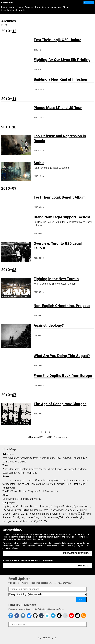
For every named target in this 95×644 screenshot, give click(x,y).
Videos (43, 469)
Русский (78, 506)
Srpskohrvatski (50, 514)
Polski (87, 506)
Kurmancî (17, 521)
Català (75, 517)
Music (51, 469)
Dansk (16, 517)
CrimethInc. (7, 2)
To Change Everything (75, 469)
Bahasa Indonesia (59, 510)
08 (14, 270)
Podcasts (29, 7)
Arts (5, 458)
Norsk (26, 521)
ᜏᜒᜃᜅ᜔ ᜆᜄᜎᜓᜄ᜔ (39, 521)
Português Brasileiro (61, 506)
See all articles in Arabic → (14, 10)
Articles (7, 454)
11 (14, 99)
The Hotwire (51, 491)
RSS (13, 455)
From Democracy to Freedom (18, 480)
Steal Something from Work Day (20, 473)
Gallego (7, 521)
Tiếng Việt (65, 517)
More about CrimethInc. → (77, 553)
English (6, 506)
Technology (79, 458)
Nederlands (35, 514)
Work (57, 480)
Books (4, 7)
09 (14, 188)
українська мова (49, 517)
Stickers (34, 469)
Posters (24, 469)
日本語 (25, 510)
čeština (74, 510)
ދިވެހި (81, 517)
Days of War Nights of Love (31, 484)
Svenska (7, 517)
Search (46, 7)
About (66, 7)
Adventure (14, 458)
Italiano (25, 506)
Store (38, 7)
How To (60, 458)
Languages (56, 7)
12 (14, 31)
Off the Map (79, 484)
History (51, 458)
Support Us (89, 3)
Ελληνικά (8, 510)
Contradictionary (44, 480)
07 (14, 395)
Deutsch (35, 506)
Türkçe (15, 514)
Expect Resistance (71, 480)
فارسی (24, 514)
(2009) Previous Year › (57, 437)
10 (14, 127)
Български (36, 510)
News (68, 458)
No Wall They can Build (32, 491)
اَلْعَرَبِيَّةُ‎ (81, 514)
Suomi (17, 510)
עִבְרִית (24, 517)
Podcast (7, 488)
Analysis (25, 458)
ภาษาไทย (33, 517)
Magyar (6, 514)
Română (72, 514)
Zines (5, 469)
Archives (9, 21)
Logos (59, 469)
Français (45, 506)
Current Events (38, 458)
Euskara (83, 510)
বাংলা (89, 514)
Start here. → (84, 566)
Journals (14, 469)
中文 (46, 510)
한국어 (63, 514)
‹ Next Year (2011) (36, 437)
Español (16, 506)
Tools (20, 7)
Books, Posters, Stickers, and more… (22, 499)
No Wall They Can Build (59, 484)
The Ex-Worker (10, 491)
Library (12, 7)
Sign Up (82, 600)
